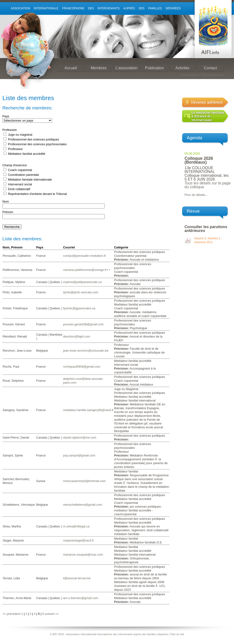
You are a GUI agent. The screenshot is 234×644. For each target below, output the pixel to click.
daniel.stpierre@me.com (80, 437)
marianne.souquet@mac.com (83, 555)
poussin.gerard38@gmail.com (83, 324)
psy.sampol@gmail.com (79, 455)
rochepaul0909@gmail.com (82, 367)
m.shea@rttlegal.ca (76, 526)
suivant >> (52, 614)
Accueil (71, 68)
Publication (154, 68)
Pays (6, 116)
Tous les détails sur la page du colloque (208, 185)
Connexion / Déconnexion (202, 75)
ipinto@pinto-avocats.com (81, 292)
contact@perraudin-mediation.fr (84, 256)
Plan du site (177, 634)
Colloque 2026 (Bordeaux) (199, 160)
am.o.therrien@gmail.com (81, 598)
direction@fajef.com (77, 336)
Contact (210, 68)
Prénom (8, 212)
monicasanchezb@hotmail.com (84, 481)
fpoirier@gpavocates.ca (79, 308)
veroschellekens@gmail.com (82, 505)
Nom (6, 201)
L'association (127, 68)
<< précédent (11, 614)
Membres (99, 68)
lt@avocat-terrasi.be (77, 578)
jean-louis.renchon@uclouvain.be (86, 351)
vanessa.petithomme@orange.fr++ (87, 270)
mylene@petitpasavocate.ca (82, 282)
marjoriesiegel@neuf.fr (78, 540)
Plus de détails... (196, 195)
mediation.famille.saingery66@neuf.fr (88, 410)
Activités (182, 68)
